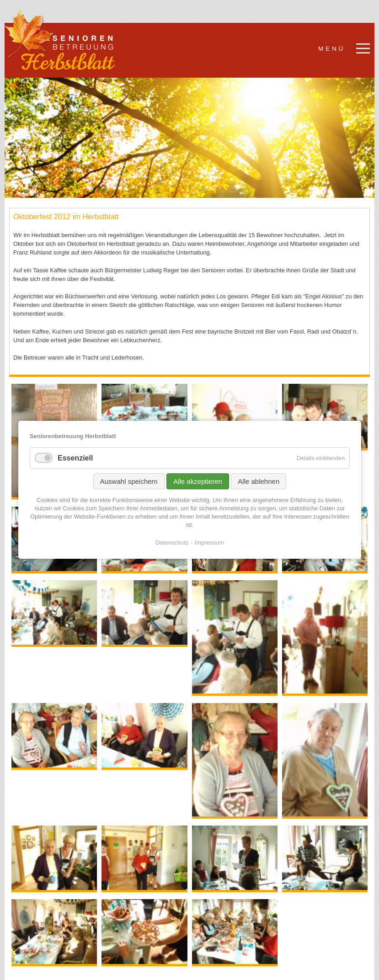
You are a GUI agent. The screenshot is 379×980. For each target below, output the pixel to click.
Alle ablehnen (259, 481)
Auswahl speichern (128, 481)
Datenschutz (172, 543)
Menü (332, 49)
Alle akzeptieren (198, 481)
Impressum (209, 543)
